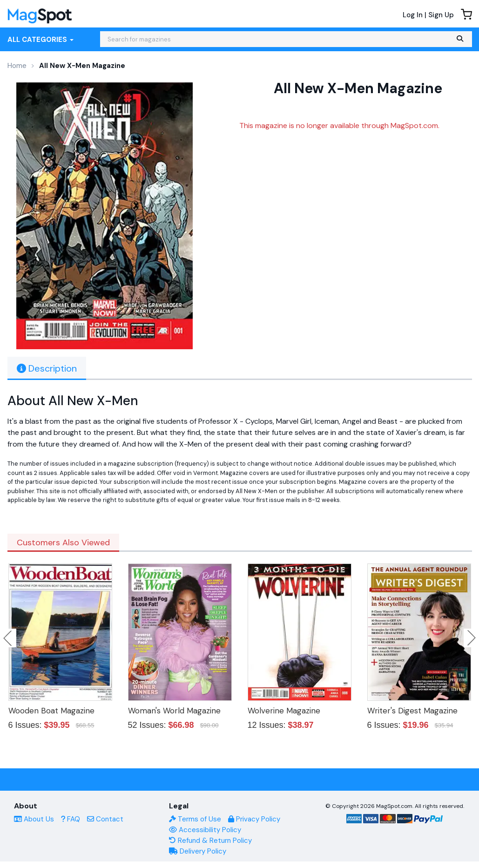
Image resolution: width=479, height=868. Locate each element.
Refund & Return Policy (210, 841)
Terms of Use (195, 819)
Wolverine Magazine (284, 711)
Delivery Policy (198, 851)
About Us (34, 819)
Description (47, 368)
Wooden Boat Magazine (51, 711)
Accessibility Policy (205, 830)
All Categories (40, 40)
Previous (8, 638)
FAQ (71, 819)
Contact (105, 819)
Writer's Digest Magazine (412, 711)
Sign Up (441, 15)
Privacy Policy (254, 819)
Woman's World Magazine (174, 711)
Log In (413, 15)
